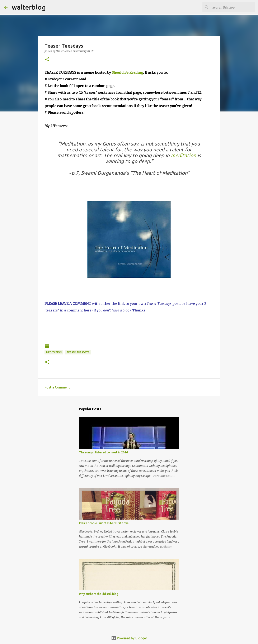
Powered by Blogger (129, 638)
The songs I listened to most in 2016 (103, 452)
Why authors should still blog (99, 594)
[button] (47, 60)
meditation (184, 155)
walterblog (29, 7)
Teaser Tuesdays (78, 352)
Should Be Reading (127, 72)
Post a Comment (57, 387)
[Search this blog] (233, 7)
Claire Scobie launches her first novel (104, 523)
